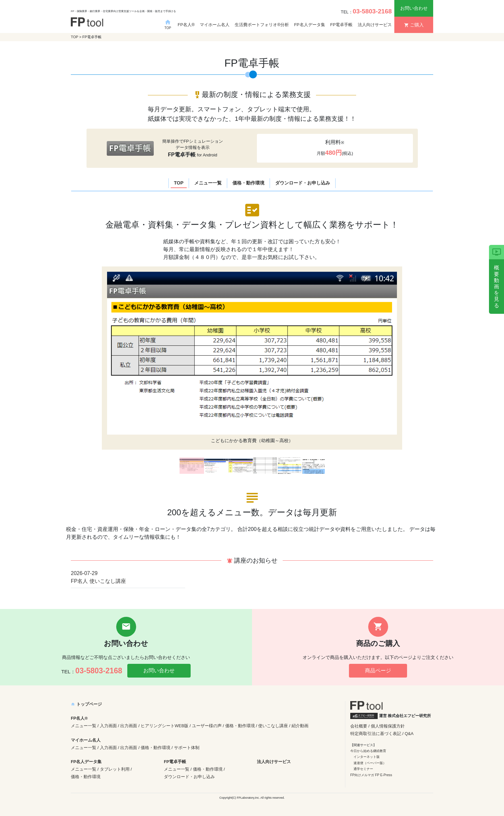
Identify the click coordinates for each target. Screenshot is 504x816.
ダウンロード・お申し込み (303, 183)
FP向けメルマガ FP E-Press (371, 775)
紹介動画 (300, 726)
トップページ (86, 704)
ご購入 (414, 25)
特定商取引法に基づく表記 (376, 734)
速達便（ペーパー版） (370, 763)
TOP (75, 37)
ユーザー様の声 (207, 726)
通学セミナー (363, 769)
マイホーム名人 (215, 25)
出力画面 (129, 726)
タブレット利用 (115, 769)
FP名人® (186, 25)
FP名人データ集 (310, 25)
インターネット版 (367, 757)
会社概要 (359, 726)
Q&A (409, 734)
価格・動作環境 (248, 183)
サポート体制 (187, 748)
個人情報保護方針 (388, 726)
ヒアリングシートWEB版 (165, 726)
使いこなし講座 (273, 726)
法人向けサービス (375, 25)
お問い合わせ (414, 8)
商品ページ (378, 671)
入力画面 (108, 726)
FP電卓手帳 (342, 25)
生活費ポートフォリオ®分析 (262, 25)
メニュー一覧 (208, 183)
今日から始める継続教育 (368, 751)
